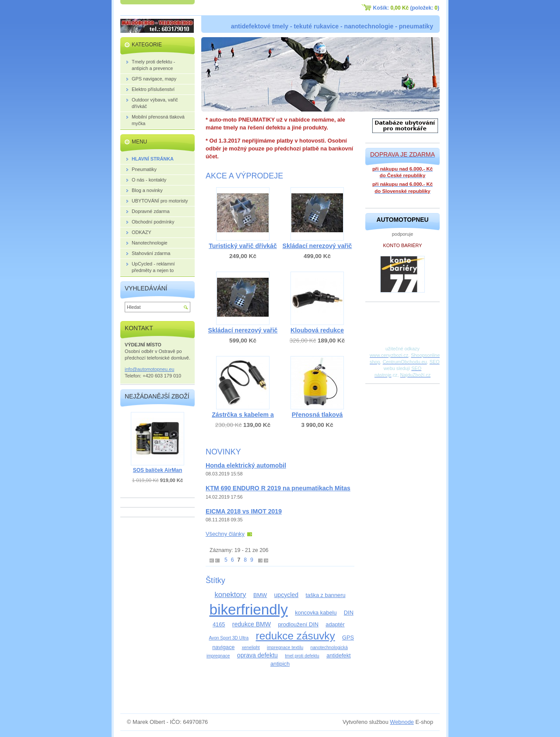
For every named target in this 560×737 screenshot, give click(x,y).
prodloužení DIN (298, 624)
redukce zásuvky (296, 636)
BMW (260, 595)
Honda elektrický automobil (246, 465)
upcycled (287, 595)
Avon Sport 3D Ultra (229, 638)
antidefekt (339, 655)
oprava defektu (257, 655)
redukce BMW (252, 624)
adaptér (335, 624)
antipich (280, 664)
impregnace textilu (285, 648)
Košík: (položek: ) (406, 8)
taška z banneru (325, 595)
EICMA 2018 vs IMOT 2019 (244, 511)
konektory (230, 595)
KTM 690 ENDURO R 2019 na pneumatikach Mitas (278, 488)
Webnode (402, 722)
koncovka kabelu (316, 613)
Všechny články (225, 534)
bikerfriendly (248, 610)
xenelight (251, 648)
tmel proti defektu (302, 656)
